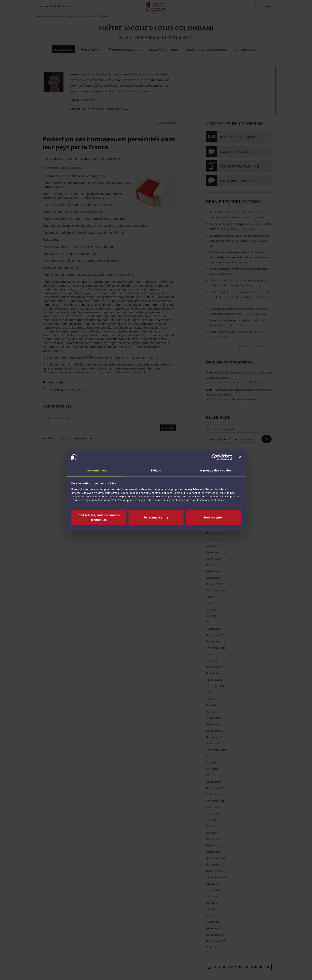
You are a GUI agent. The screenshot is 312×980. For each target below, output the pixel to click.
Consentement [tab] (96, 470)
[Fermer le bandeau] (240, 457)
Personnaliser (156, 517)
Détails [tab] (156, 470)
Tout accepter (213, 517)
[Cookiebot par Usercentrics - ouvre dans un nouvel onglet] (214, 457)
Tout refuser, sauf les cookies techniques (99, 517)
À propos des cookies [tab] (216, 470)
